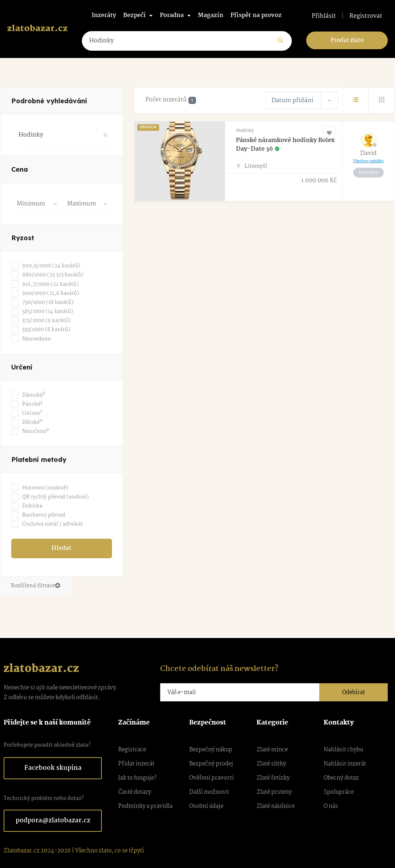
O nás (331, 806)
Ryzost (23, 238)
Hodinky (245, 131)
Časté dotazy (135, 792)
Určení (22, 367)
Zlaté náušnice (276, 806)
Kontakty (369, 173)
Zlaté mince (272, 750)
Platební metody (39, 460)
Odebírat (354, 692)
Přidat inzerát (136, 764)
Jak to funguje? (137, 778)
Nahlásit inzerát (345, 764)
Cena (20, 169)
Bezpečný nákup (211, 750)
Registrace (132, 750)
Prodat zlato (347, 40)
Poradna (175, 15)
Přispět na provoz (256, 15)
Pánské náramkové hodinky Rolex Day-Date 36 (285, 145)
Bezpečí (138, 15)
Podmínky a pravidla (145, 806)
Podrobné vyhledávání (49, 101)
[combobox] (36, 204)
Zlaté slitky (271, 764)
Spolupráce (339, 792)
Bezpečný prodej (211, 764)
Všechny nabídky (368, 161)
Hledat (61, 548)
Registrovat (366, 16)
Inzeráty (104, 15)
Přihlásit (324, 16)
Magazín (211, 15)
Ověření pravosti (211, 778)
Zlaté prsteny (274, 792)
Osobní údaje (206, 806)
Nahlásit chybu (343, 750)
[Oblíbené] (329, 132)
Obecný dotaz (341, 778)
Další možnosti (209, 792)
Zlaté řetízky (273, 778)
